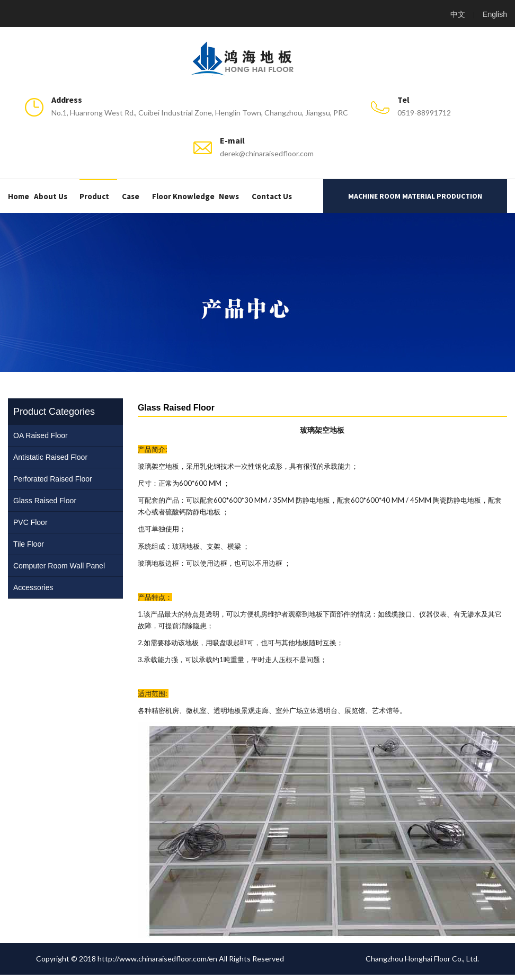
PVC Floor (30, 522)
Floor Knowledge (183, 196)
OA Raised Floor (41, 435)
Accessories (33, 587)
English (495, 14)
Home (19, 196)
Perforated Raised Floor (53, 479)
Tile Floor (29, 544)
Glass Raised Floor (45, 501)
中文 (458, 14)
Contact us (272, 196)
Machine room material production (415, 196)
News (229, 196)
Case (131, 196)
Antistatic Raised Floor (50, 457)
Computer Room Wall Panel (59, 566)
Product (94, 196)
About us (51, 196)
